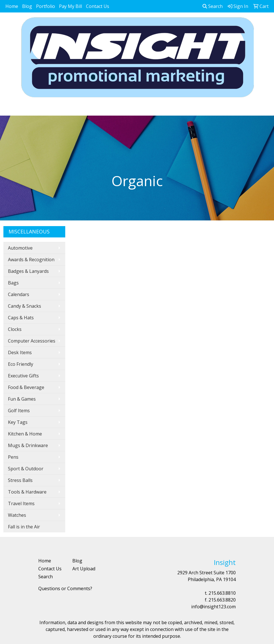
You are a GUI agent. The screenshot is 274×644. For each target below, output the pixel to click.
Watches (17, 515)
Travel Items (21, 503)
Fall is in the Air (24, 527)
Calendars (19, 294)
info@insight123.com (213, 607)
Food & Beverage (26, 387)
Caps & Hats (21, 318)
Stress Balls (20, 480)
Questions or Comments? (65, 588)
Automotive (20, 248)
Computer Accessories (32, 341)
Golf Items (19, 411)
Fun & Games (22, 399)
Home (12, 6)
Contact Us (98, 6)
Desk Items (20, 352)
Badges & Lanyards (28, 271)
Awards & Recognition (31, 260)
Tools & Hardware (27, 492)
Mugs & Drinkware (28, 445)
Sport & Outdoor (26, 469)
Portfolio (46, 6)
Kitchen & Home (25, 434)
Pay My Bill (70, 6)
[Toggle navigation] (9, 109)
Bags (13, 283)
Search (213, 6)
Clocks (15, 329)
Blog (27, 6)
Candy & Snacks (25, 306)
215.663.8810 (222, 593)
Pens (13, 457)
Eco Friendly (21, 364)
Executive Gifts (23, 376)
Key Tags (18, 422)
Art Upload (84, 569)
